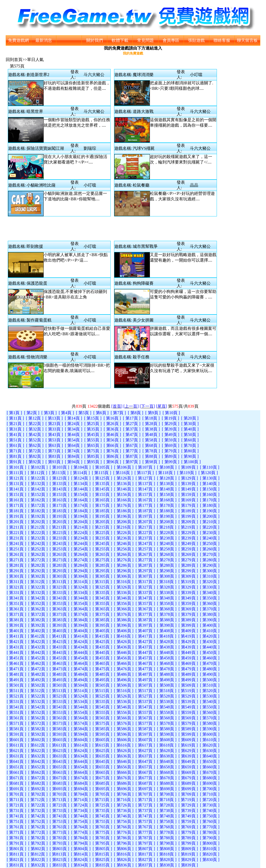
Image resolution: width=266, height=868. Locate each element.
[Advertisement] (113, 228)
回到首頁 (14, 60)
